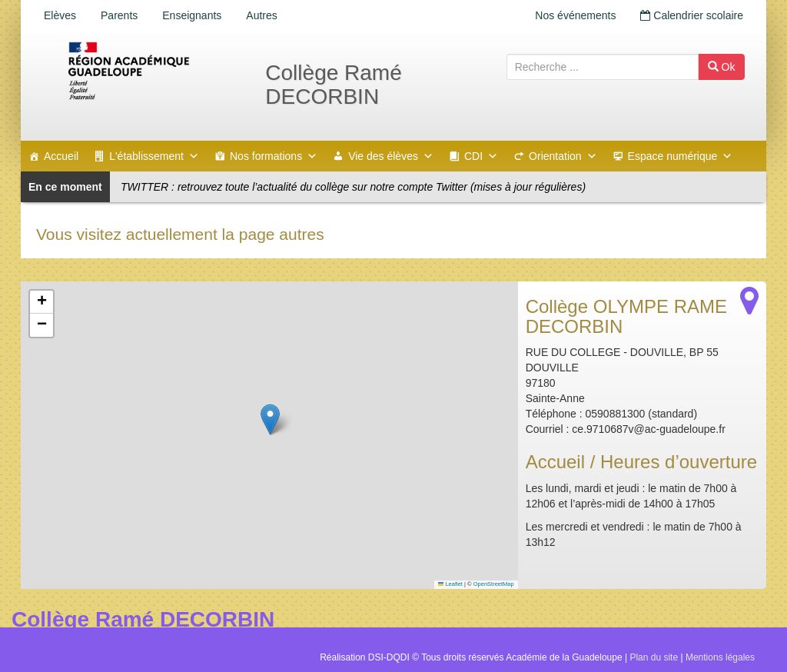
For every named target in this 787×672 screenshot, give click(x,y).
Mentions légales (720, 657)
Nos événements (575, 15)
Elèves (60, 15)
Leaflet (450, 584)
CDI (481, 156)
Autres (261, 15)
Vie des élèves (391, 156)
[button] (270, 419)
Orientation (563, 156)
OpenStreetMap (494, 584)
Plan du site (654, 657)
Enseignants (192, 15)
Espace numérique (681, 156)
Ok (722, 67)
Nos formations (274, 156)
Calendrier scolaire (692, 15)
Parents (119, 15)
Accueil (61, 156)
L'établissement (154, 156)
